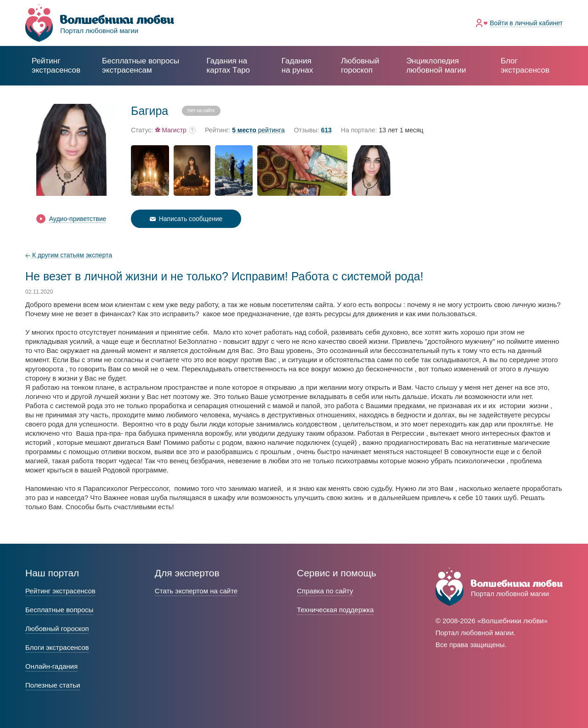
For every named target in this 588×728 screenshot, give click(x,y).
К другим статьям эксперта (69, 255)
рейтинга (258, 130)
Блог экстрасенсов (525, 65)
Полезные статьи (53, 685)
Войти (526, 23)
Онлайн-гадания (51, 666)
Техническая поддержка (335, 610)
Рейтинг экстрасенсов (56, 65)
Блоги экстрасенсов (57, 647)
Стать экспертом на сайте (196, 591)
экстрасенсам (141, 65)
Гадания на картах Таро (228, 65)
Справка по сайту (325, 591)
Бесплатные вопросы (59, 610)
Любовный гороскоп (360, 65)
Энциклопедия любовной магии (436, 65)
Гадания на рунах (297, 65)
